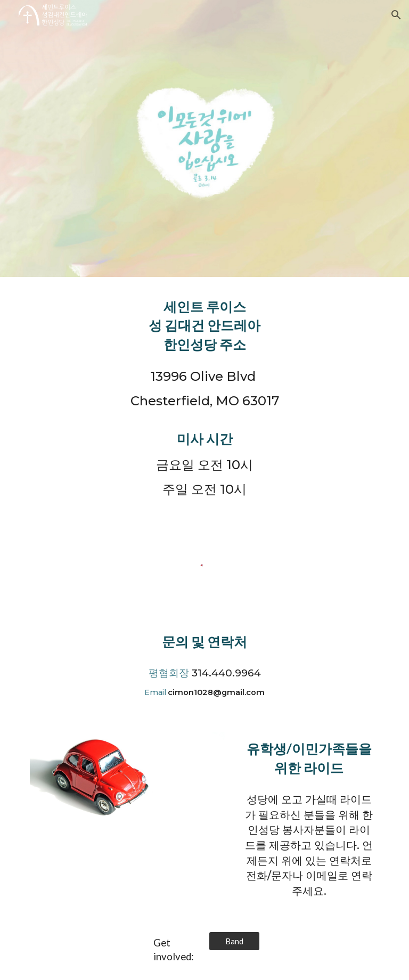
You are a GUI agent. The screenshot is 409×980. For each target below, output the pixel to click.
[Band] (234, 941)
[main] (204, 325)
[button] (396, 15)
